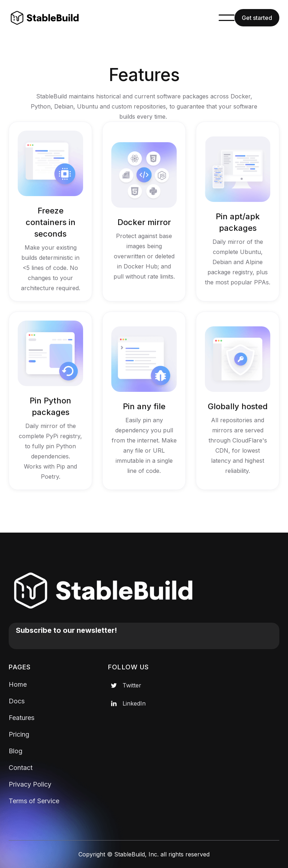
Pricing (19, 734)
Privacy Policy (30, 784)
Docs (17, 701)
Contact (21, 768)
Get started (257, 18)
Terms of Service (34, 801)
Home (18, 684)
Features (22, 718)
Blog (16, 751)
